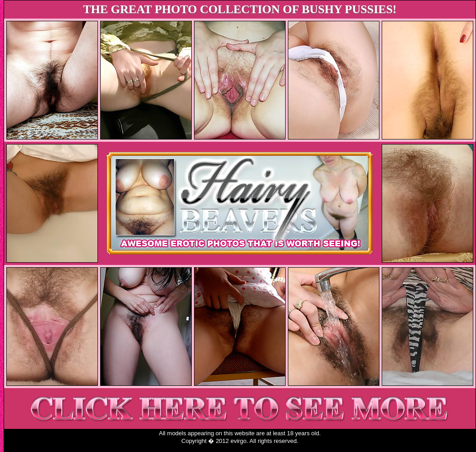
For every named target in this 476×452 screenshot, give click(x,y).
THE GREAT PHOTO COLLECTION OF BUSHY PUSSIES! (240, 9)
